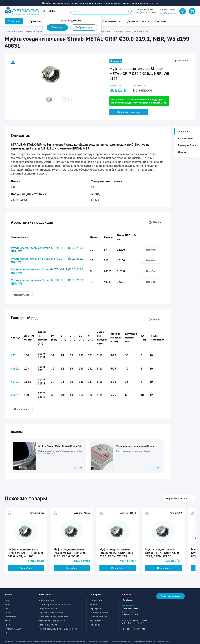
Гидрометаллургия (48, 608)
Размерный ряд (187, 145)
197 (13, 355)
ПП (6, 608)
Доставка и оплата (99, 613)
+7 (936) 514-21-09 (130, 614)
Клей (7, 621)
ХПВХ (8, 604)
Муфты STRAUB (13, 629)
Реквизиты (95, 625)
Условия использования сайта (122, 641)
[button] (49, 11)
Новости (94, 604)
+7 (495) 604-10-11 (130, 608)
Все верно (57, 27)
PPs (7, 633)
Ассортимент (185, 138)
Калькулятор (96, 621)
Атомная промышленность (52, 621)
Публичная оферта (164, 641)
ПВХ (7, 600)
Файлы (182, 152)
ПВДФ (8, 613)
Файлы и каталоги (99, 617)
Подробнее (26, 568)
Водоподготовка (47, 600)
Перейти (151, 250)
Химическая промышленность (54, 617)
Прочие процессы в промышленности (58, 629)
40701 (15, 382)
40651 (15, 368)
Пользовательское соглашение (98, 641)
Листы (8, 625)
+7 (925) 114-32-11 (147, 12)
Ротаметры (10, 617)
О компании (96, 600)
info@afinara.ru (168, 13)
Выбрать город (84, 27)
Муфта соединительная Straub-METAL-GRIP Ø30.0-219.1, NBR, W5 (48, 250)
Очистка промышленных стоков (54, 604)
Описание (183, 131)
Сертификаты (96, 608)
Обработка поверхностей (51, 613)
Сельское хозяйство (49, 625)
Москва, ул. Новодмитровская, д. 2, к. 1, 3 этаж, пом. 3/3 (135, 621)
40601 (15, 395)
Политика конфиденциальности (145, 641)
